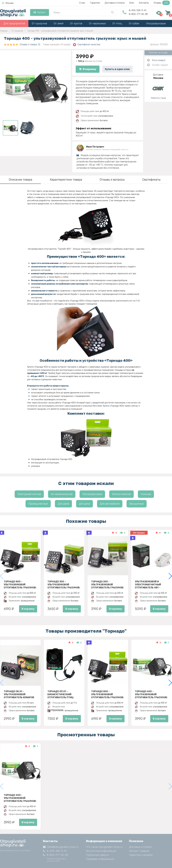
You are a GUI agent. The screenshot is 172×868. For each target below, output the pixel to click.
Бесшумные (137, 504)
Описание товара (20, 180)
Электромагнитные (29, 494)
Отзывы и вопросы (112, 180)
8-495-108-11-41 (138, 10)
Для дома (63, 504)
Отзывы (162, 3)
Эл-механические (62, 494)
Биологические (121, 494)
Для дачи (84, 504)
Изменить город (158, 98)
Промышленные (38, 504)
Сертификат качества (87, 45)
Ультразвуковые (156, 23)
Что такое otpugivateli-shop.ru (104, 847)
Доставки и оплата (115, 3)
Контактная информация (101, 851)
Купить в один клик (117, 69)
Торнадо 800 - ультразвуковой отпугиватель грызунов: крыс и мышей (20, 584)
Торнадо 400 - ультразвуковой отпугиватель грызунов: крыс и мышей (151, 694)
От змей (59, 23)
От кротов (76, 23)
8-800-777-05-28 (138, 14)
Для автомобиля (110, 504)
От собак (134, 23)
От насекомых (97, 23)
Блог (132, 3)
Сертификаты (151, 180)
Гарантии (95, 3)
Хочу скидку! (159, 60)
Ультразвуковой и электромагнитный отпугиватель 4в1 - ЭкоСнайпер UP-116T (148, 584)
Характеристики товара (66, 180)
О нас (82, 3)
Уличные (146, 494)
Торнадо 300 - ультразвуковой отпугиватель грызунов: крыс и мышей (64, 584)
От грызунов (39, 23)
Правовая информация (100, 859)
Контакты (144, 3)
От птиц (117, 23)
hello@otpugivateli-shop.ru (61, 847)
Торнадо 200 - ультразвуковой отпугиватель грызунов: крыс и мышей (107, 584)
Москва (8, 3)
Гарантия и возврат (141, 855)
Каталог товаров (139, 851)
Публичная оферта (97, 855)
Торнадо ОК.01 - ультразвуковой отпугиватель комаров (19, 694)
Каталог (39, 12)
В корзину (88, 69)
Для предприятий (14, 23)
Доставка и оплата (140, 847)
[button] (170, 576)
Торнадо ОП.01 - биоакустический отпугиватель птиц (60, 694)
